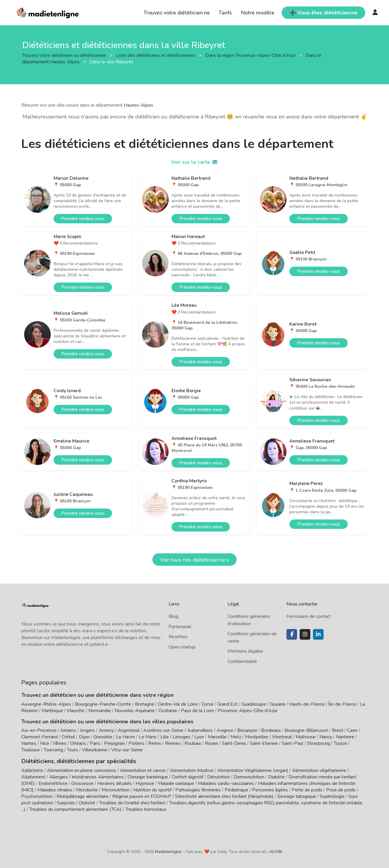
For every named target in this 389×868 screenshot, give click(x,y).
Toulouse (31, 750)
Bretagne (145, 704)
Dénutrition (219, 776)
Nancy (326, 737)
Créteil (68, 737)
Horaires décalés (114, 783)
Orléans (78, 743)
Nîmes (60, 743)
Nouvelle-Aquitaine (135, 711)
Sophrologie (332, 796)
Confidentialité (242, 661)
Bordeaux (271, 730)
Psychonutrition (37, 796)
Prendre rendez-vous (83, 219)
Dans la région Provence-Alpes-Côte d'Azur (251, 55)
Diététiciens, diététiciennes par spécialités (74, 761)
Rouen (211, 743)
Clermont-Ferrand (39, 737)
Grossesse (82, 783)
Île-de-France (342, 704)
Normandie (100, 711)
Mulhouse (306, 737)
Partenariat (180, 627)
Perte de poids (307, 789)
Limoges (182, 737)
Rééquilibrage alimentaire (83, 796)
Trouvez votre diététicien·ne (177, 13)
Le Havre (126, 737)
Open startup (182, 647)
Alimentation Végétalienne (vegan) (253, 770)
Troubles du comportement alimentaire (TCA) (75, 809)
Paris (95, 743)
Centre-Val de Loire (178, 704)
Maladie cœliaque (176, 783)
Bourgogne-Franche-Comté (103, 704)
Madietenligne (168, 851)
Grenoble (103, 737)
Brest (338, 730)
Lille (165, 737)
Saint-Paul (292, 743)
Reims (155, 743)
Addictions (32, 770)
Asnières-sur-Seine (163, 730)
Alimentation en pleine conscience (81, 770)
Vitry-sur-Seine (127, 750)
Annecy (106, 730)
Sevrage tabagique (297, 796)
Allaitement (33, 776)
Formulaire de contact (309, 616)
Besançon (247, 730)
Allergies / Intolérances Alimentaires (86, 776)
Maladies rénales (55, 789)
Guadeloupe (254, 704)
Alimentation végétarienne (319, 770)
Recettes (178, 637)
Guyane (278, 704)
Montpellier (257, 737)
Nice (45, 743)
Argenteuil (129, 730)
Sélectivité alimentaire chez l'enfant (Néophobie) (224, 796)
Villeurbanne (95, 750)
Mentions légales (245, 651)
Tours (72, 750)
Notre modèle (258, 13)
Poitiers (136, 743)
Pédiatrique (236, 789)
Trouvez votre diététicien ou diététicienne (65, 55)
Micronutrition (116, 789)
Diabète (276, 776)
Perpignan (114, 743)
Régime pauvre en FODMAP (142, 796)
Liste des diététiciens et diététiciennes (156, 55)
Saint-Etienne (264, 743)
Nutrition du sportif (152, 789)
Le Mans (148, 737)
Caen (352, 730)
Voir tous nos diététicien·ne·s (194, 560)
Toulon (340, 743)
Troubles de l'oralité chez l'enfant (132, 802)
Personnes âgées (270, 789)
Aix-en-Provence (39, 730)
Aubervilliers (200, 730)
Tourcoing (53, 750)
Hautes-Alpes (139, 105)
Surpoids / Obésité (76, 802)
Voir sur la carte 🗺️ (195, 162)
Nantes (29, 743)
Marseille (217, 737)
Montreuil (282, 737)
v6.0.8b (276, 851)
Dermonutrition (250, 776)
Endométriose (53, 783)
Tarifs (225, 13)
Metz (236, 737)
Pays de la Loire (197, 711)
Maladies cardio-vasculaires (226, 783)
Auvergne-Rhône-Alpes (46, 704)
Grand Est (227, 704)
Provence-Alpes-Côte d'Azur (248, 711)
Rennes (173, 743)
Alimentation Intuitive (192, 770)
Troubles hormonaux (146, 809)
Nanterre (345, 737)
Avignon (225, 730)
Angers (87, 730)
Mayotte (76, 711)
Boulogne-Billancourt (306, 730)
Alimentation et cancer (143, 770)
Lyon (199, 737)
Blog (173, 616)
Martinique (52, 711)
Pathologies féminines (198, 789)
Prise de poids (341, 789)
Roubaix (193, 743)
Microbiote (88, 789)
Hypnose (145, 783)
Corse (207, 704)
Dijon (84, 737)
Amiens (68, 730)
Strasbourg (318, 743)
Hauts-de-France (307, 704)
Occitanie (168, 711)
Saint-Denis (234, 743)
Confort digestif (188, 776)
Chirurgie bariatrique (148, 776)
